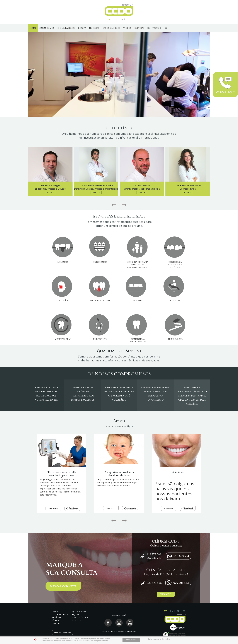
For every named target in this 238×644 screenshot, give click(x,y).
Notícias (94, 28)
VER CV (50, 193)
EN (116, 19)
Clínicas (139, 28)
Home (33, 28)
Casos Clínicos (111, 28)
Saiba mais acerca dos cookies (159, 639)
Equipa (82, 28)
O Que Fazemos (66, 28)
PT (110, 19)
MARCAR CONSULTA (63, 587)
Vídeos (127, 28)
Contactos (154, 28)
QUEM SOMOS (47, 28)
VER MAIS (53, 509)
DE (122, 19)
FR (128, 19)
